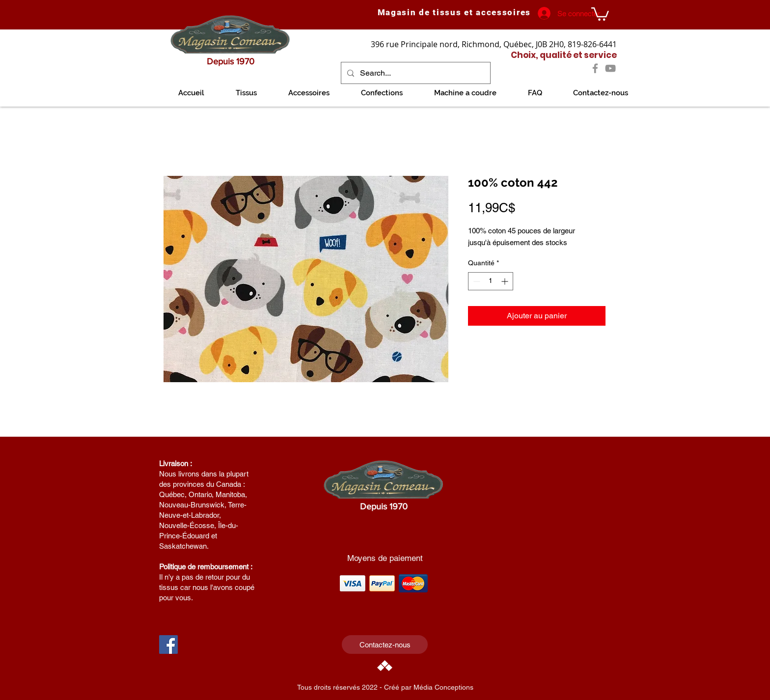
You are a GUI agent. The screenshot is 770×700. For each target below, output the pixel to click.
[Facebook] (595, 68)
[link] (600, 13)
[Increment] (506, 281)
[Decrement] (476, 281)
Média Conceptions (443, 687)
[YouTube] (610, 68)
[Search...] (415, 73)
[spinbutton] (491, 281)
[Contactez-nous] (385, 644)
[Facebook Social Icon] (168, 644)
